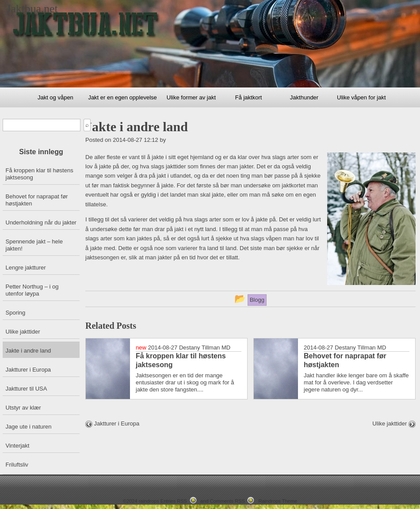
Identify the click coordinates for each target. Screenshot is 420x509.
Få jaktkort (249, 97)
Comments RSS (227, 501)
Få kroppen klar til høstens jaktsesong (40, 174)
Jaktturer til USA (27, 389)
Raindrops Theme (278, 501)
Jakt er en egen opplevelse (122, 97)
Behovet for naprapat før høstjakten (37, 200)
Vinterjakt (18, 446)
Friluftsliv (17, 465)
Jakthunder (304, 97)
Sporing (16, 313)
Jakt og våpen (55, 97)
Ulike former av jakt (191, 97)
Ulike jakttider (23, 332)
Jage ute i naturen (29, 427)
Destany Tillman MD (205, 348)
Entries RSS (174, 501)
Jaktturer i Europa (29, 370)
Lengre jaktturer (26, 268)
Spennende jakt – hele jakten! (34, 245)
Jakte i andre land (29, 351)
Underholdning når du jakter (41, 222)
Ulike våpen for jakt (361, 97)
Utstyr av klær (23, 408)
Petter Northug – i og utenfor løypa (32, 290)
